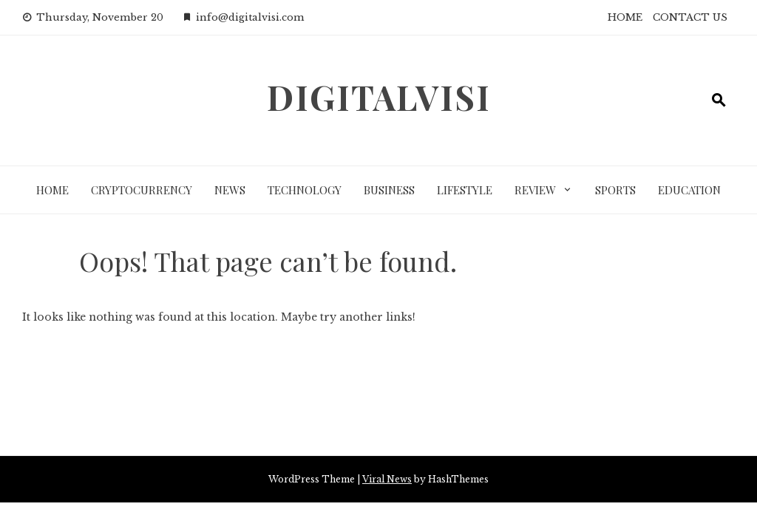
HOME (625, 17)
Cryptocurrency (142, 190)
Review (535, 190)
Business (389, 190)
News (230, 190)
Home (52, 190)
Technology (305, 190)
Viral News (387, 479)
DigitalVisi (379, 97)
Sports (615, 190)
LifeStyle (465, 190)
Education (689, 190)
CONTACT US (690, 17)
